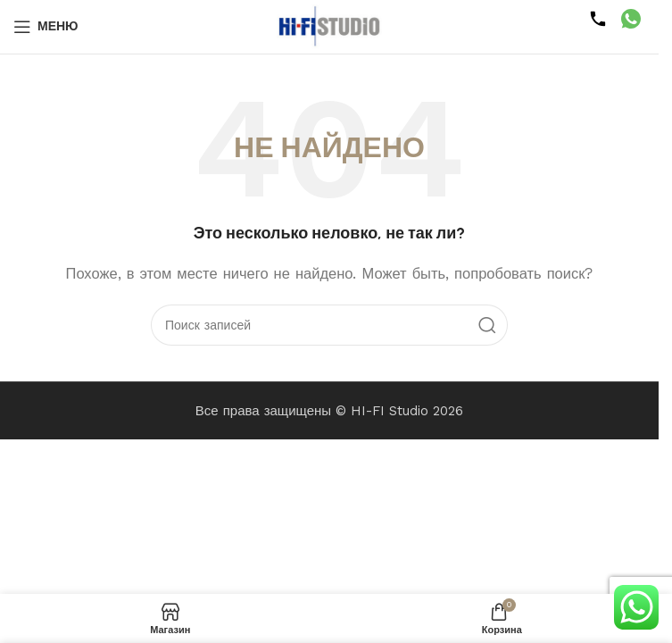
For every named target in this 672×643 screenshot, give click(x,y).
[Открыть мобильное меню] (46, 27)
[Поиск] (329, 325)
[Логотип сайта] (329, 26)
